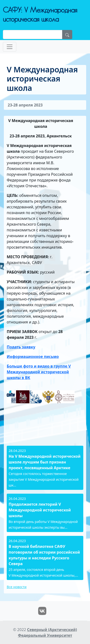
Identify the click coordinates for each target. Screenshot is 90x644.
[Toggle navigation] (10, 47)
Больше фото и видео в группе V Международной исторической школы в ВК (39, 372)
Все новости (17, 587)
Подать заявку (21, 347)
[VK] (42, 610)
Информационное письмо (33, 357)
